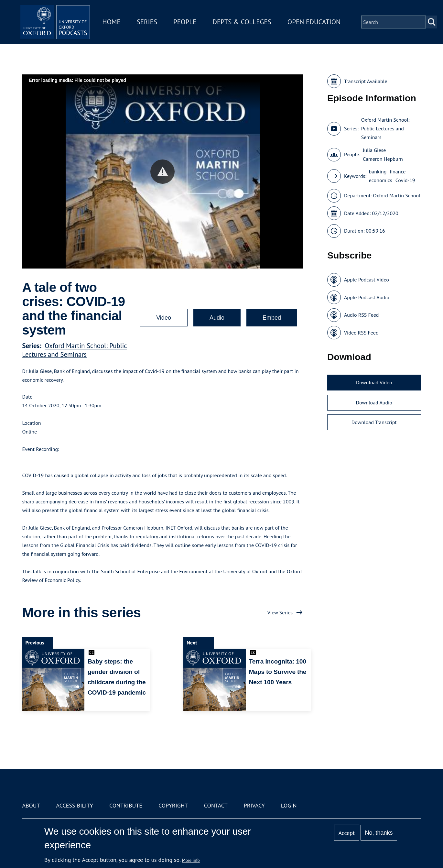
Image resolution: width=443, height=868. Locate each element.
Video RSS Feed (361, 333)
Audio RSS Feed (361, 315)
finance (398, 171)
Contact (216, 805)
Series (155, 19)
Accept (346, 833)
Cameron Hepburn (383, 159)
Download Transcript (374, 422)
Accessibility (75, 805)
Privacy (254, 805)
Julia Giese (374, 150)
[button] (162, 172)
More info (191, 860)
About (31, 805)
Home (120, 19)
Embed (272, 318)
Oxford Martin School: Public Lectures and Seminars (75, 350)
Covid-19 (405, 180)
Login (289, 805)
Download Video (374, 382)
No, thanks (379, 833)
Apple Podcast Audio (367, 297)
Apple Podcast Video (367, 280)
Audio (217, 318)
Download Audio (374, 402)
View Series (280, 612)
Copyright (173, 805)
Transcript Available (366, 81)
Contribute (126, 805)
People (193, 19)
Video (164, 318)
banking (378, 171)
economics (381, 180)
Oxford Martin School (397, 195)
